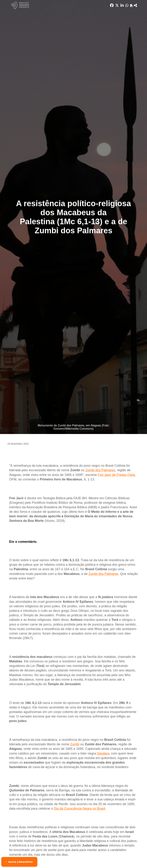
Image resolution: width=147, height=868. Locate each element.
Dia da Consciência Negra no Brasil (79, 809)
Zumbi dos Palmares (100, 470)
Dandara (103, 753)
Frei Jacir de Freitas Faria (116, 475)
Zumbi (75, 744)
